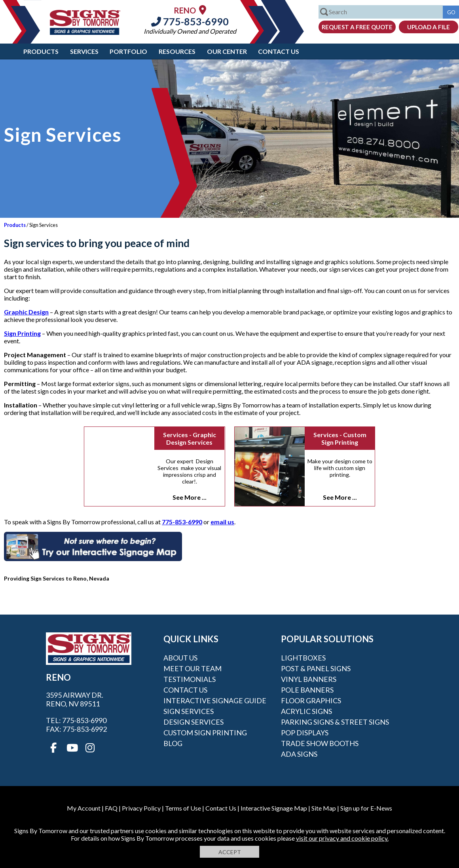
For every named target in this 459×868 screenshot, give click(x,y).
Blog (173, 743)
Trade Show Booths (320, 743)
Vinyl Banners (309, 679)
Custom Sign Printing (205, 733)
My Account (84, 808)
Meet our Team (193, 668)
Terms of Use (183, 808)
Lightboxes (303, 658)
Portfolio (128, 51)
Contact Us (279, 51)
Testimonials (190, 679)
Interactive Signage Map (274, 808)
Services (84, 51)
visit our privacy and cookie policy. (342, 838)
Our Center (227, 51)
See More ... (190, 497)
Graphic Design (26, 312)
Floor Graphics (311, 700)
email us (222, 522)
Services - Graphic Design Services (190, 438)
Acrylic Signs (306, 711)
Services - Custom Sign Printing (340, 438)
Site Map (324, 808)
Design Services (193, 722)
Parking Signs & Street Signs (335, 722)
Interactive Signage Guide (215, 700)
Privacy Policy (141, 808)
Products (41, 51)
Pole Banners (307, 690)
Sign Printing (22, 333)
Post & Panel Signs (316, 668)
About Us (180, 658)
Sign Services (189, 711)
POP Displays (305, 733)
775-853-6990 (190, 21)
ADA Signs (299, 754)
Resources (177, 51)
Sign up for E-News (366, 808)
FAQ (111, 808)
